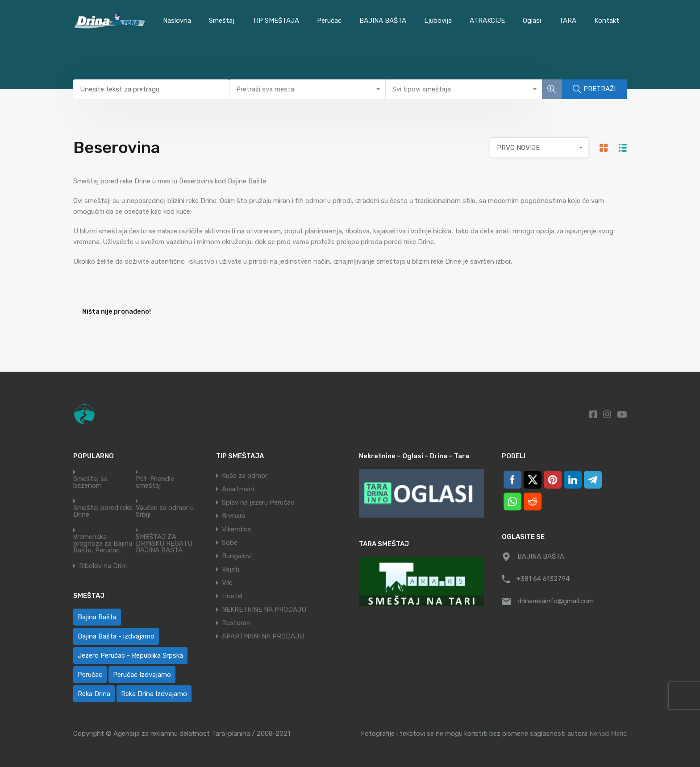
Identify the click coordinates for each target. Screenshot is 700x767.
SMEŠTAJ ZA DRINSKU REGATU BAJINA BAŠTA (164, 544)
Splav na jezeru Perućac (258, 502)
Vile (227, 583)
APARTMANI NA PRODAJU (263, 636)
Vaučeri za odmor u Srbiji (165, 511)
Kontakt (607, 21)
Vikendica (236, 529)
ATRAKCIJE (487, 21)
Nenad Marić (608, 734)
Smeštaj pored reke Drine (103, 511)
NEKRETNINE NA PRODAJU (264, 609)
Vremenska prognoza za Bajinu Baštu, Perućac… (103, 544)
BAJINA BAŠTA (383, 21)
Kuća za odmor (245, 476)
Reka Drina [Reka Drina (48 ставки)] (94, 694)
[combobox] (308, 89)
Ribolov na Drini (103, 566)
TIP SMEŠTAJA (276, 21)
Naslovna (177, 21)
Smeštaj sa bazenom (90, 482)
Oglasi (532, 21)
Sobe (230, 543)
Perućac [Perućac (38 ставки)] (90, 675)
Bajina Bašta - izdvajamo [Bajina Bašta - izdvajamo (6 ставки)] (116, 636)
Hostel (232, 596)
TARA (568, 21)
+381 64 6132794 (543, 579)
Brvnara (234, 516)
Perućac (329, 21)
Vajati (231, 569)
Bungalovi (237, 556)
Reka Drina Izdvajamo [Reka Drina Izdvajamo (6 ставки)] (154, 694)
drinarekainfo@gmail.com (556, 601)
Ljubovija (438, 21)
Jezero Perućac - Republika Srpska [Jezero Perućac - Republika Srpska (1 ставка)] (130, 655)
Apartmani (238, 489)
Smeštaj (222, 21)
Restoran (236, 623)
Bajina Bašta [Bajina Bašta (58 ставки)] (97, 617)
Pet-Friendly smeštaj (155, 482)
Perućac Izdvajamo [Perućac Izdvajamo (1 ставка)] (142, 675)
